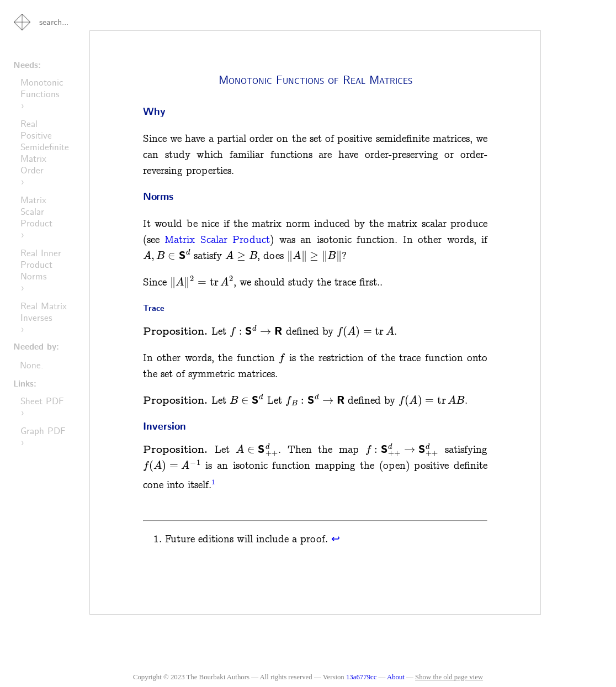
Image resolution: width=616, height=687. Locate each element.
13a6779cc (361, 677)
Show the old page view (449, 677)
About (397, 677)
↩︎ (336, 539)
